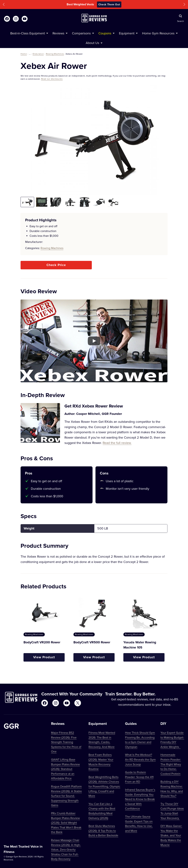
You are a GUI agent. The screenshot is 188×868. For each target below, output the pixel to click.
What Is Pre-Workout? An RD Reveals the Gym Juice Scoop (140, 759)
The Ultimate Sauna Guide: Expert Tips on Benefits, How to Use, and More (139, 824)
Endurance (38, 54)
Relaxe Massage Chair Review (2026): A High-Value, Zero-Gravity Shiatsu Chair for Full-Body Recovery (66, 849)
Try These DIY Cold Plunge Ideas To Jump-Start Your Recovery (172, 811)
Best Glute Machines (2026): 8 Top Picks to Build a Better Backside (103, 831)
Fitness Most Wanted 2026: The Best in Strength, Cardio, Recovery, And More (102, 740)
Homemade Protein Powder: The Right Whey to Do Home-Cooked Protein (171, 764)
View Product (44, 657)
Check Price (56, 265)
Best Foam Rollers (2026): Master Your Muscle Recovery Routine (101, 762)
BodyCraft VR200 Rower (42, 642)
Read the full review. (117, 443)
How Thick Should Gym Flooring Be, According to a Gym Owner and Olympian (140, 740)
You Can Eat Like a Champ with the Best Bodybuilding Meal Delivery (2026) (102, 811)
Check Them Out (109, 4)
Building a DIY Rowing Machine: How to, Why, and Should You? (172, 789)
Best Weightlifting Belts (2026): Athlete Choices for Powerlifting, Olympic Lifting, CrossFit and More (104, 786)
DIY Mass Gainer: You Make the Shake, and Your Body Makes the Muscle (171, 835)
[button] (4, 5)
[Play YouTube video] (94, 341)
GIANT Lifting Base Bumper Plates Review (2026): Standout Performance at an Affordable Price (65, 769)
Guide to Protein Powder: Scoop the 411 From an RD (139, 777)
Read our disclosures (52, 79)
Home (24, 54)
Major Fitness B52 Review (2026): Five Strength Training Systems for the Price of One (66, 742)
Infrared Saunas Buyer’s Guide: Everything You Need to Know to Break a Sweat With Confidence (140, 799)
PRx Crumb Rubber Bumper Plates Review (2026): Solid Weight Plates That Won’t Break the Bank (66, 823)
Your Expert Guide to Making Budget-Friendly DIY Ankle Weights (172, 740)
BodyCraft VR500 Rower (92, 642)
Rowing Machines (55, 54)
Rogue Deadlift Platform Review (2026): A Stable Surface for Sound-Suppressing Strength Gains (66, 796)
